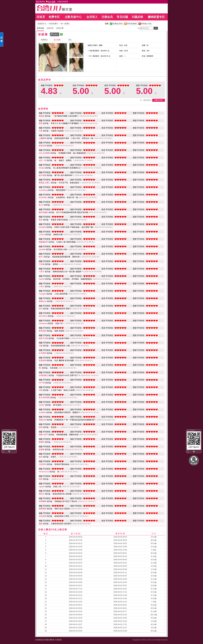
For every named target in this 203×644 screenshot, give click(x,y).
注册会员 (107, 17)
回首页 (41, 17)
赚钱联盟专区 (156, 17)
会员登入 (92, 17)
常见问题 (122, 17)
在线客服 (58, 640)
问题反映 (137, 17)
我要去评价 (159, 100)
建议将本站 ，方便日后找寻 (52, 2)
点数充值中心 (73, 17)
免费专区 (54, 17)
